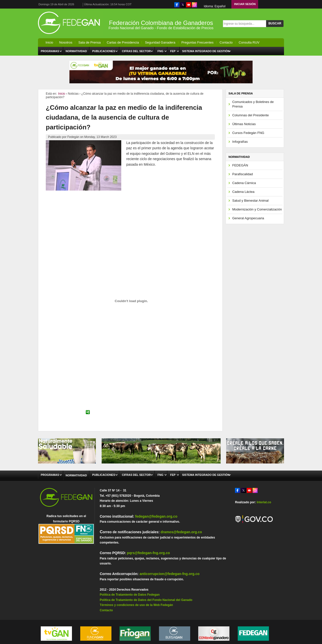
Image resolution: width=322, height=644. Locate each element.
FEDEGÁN (240, 165)
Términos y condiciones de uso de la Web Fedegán (136, 605)
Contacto (226, 42)
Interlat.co (264, 502)
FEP (173, 51)
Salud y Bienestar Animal (250, 201)
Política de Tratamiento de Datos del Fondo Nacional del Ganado (146, 600)
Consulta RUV (249, 42)
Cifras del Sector (136, 51)
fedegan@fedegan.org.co (156, 516)
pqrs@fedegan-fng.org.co (149, 553)
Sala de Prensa (89, 42)
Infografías (240, 142)
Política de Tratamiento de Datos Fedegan (130, 595)
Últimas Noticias (244, 124)
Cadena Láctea (243, 192)
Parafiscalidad (243, 174)
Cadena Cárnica (244, 183)
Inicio (49, 42)
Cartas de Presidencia (123, 42)
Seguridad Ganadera (160, 42)
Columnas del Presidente (250, 115)
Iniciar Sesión (245, 4)
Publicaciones (104, 51)
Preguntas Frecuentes (197, 42)
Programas (50, 51)
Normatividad (76, 51)
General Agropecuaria (248, 218)
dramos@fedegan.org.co (181, 532)
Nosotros (66, 42)
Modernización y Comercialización (257, 209)
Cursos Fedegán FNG (248, 133)
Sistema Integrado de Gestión (206, 51)
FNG (160, 51)
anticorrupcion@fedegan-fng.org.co (170, 574)
